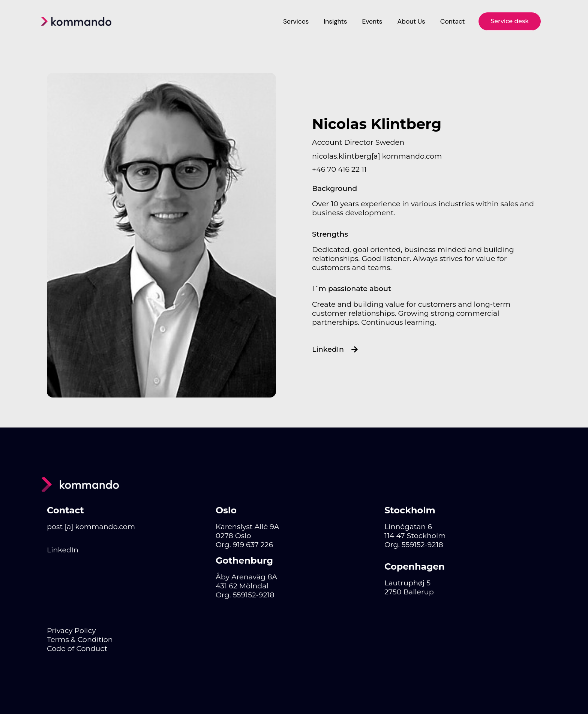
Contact (453, 21)
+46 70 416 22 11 (339, 169)
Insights (335, 21)
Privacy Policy (71, 630)
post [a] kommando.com (91, 526)
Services (296, 21)
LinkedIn (63, 550)
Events (372, 21)
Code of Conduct (77, 648)
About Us (411, 21)
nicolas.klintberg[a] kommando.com (377, 156)
